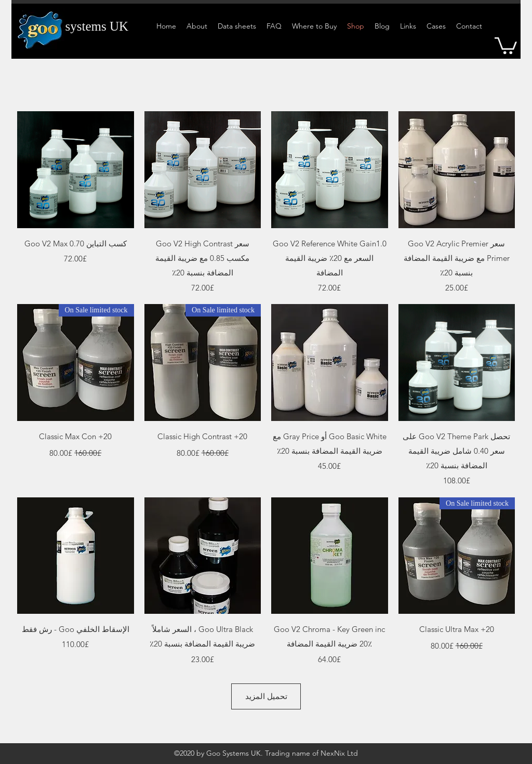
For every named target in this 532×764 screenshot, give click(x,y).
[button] (506, 45)
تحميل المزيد (266, 696)
